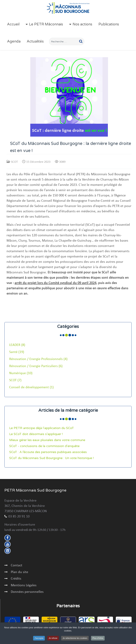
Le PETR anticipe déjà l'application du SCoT (42, 428)
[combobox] (67, 41)
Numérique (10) (21, 373)
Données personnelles (27, 592)
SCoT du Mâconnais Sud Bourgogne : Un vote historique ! (51, 458)
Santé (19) (17, 352)
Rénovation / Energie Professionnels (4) (38, 359)
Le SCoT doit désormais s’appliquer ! (36, 434)
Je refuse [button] (53, 638)
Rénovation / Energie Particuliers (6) (36, 366)
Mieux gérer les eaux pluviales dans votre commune (47, 440)
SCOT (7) (15, 380)
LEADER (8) (17, 345)
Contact (17, 565)
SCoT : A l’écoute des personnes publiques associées (48, 452)
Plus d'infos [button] (98, 638)
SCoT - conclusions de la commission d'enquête (44, 446)
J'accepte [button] (39, 638)
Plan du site (19, 572)
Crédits (16, 579)
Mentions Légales (24, 585)
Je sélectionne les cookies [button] (75, 638)
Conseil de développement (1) (31, 387)
